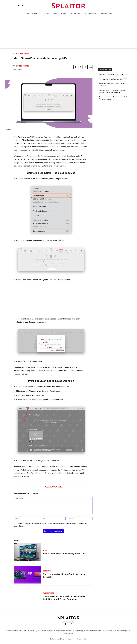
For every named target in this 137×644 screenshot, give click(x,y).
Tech (16, 54)
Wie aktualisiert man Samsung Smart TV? (62, 554)
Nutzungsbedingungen (122, 631)
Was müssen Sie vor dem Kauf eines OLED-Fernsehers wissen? (113, 98)
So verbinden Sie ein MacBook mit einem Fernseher (67, 576)
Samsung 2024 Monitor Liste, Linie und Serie (114, 74)
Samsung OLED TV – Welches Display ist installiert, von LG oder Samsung (112, 91)
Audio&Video (49, 594)
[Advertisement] (68, 31)
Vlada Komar (23, 66)
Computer (24, 54)
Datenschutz (68, 634)
